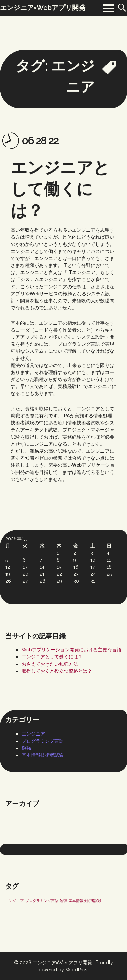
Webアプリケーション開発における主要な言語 (71, 650)
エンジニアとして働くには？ (60, 189)
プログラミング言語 (43, 741)
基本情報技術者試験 (43, 755)
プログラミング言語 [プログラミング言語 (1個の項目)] (42, 901)
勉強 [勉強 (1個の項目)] (63, 901)
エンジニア (33, 734)
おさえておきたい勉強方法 (50, 664)
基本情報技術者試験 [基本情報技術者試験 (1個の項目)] (85, 901)
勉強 (26, 748)
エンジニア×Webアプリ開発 (62, 963)
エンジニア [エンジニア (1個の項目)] (15, 901)
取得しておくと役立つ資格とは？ (57, 671)
